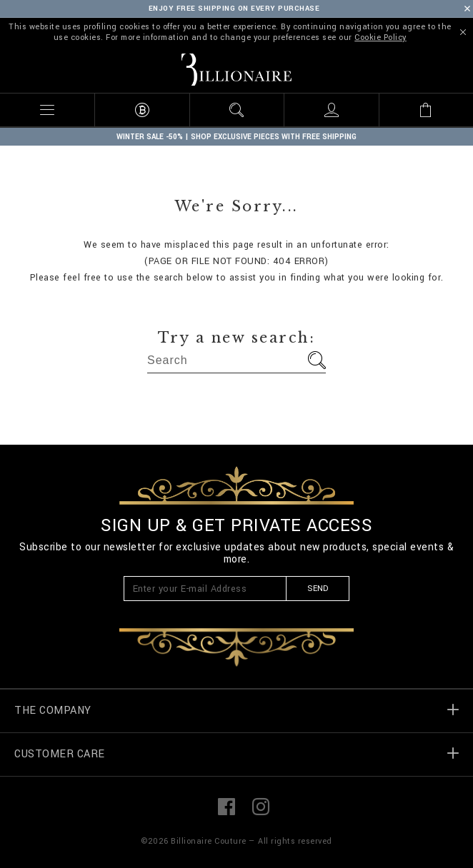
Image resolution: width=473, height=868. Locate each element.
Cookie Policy (380, 37)
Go (317, 360)
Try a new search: (237, 338)
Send (318, 589)
